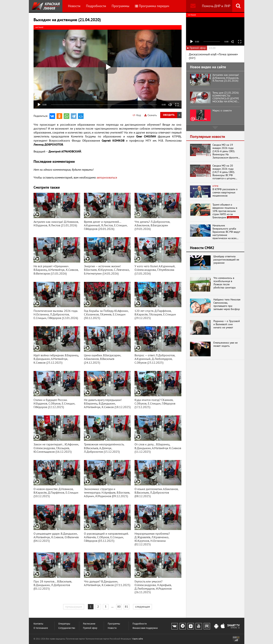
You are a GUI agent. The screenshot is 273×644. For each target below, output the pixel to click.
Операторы (64, 624)
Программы (120, 6)
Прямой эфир (90, 628)
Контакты (38, 624)
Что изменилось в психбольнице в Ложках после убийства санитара (224, 283)
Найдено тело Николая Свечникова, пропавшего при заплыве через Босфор (227, 304)
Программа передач (152, 6)
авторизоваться (107, 177)
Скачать (151, 115)
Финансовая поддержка (145, 628)
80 (119, 606)
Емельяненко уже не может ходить (226, 344)
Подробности (96, 6)
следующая (142, 606)
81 (126, 606)
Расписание (89, 624)
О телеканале (41, 628)
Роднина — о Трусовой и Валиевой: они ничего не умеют (227, 324)
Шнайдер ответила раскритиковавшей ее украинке (226, 260)
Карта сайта (138, 639)
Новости (74, 6)
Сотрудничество (67, 628)
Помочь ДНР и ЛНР (216, 6)
